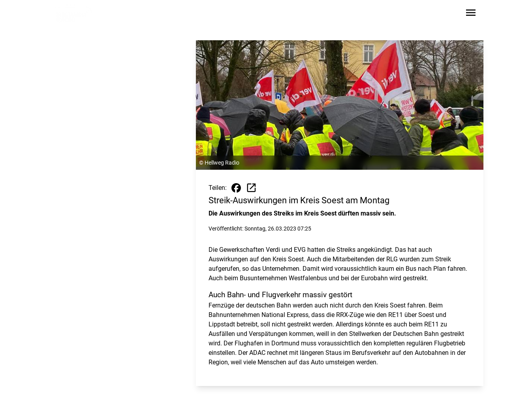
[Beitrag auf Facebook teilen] (236, 188)
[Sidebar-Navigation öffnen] (471, 14)
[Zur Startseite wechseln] (74, 14)
